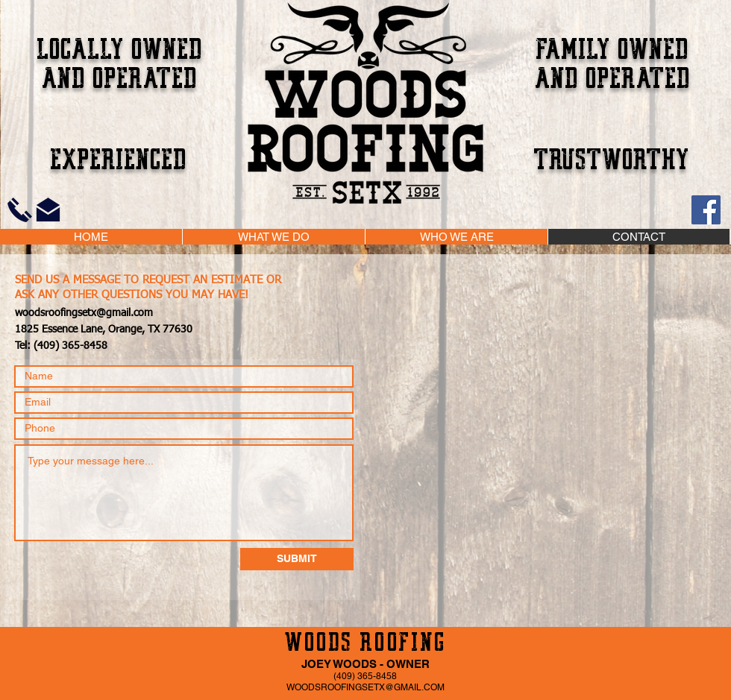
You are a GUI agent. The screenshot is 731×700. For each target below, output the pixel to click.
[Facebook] (706, 210)
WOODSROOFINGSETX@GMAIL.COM (365, 687)
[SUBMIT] (297, 559)
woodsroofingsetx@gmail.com (84, 313)
